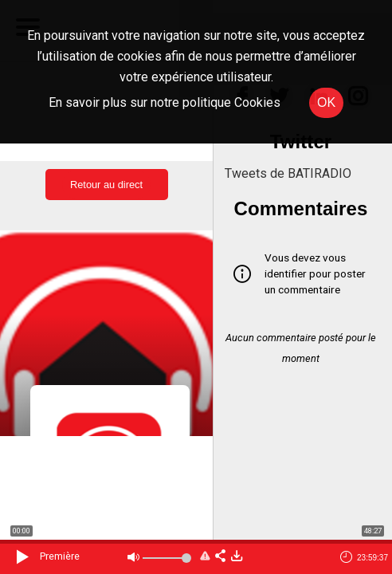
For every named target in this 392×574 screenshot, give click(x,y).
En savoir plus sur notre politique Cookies (165, 102)
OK (326, 102)
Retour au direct (106, 185)
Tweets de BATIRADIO (288, 173)
